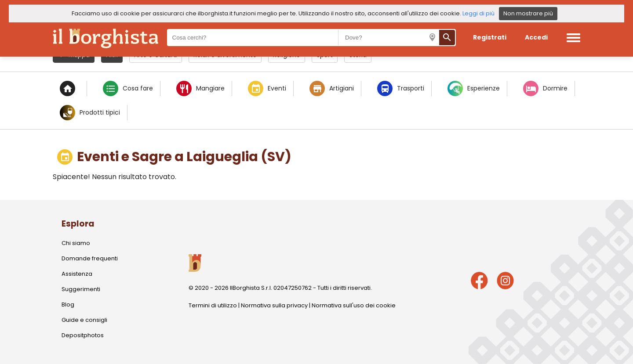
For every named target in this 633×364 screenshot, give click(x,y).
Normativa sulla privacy (274, 305)
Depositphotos (83, 335)
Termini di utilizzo (213, 305)
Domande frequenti (90, 258)
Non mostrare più (528, 13)
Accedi (536, 37)
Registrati (490, 37)
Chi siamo (76, 243)
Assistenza (77, 274)
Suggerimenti (81, 289)
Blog (68, 305)
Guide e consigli (84, 320)
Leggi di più (478, 13)
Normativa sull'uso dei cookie (354, 305)
